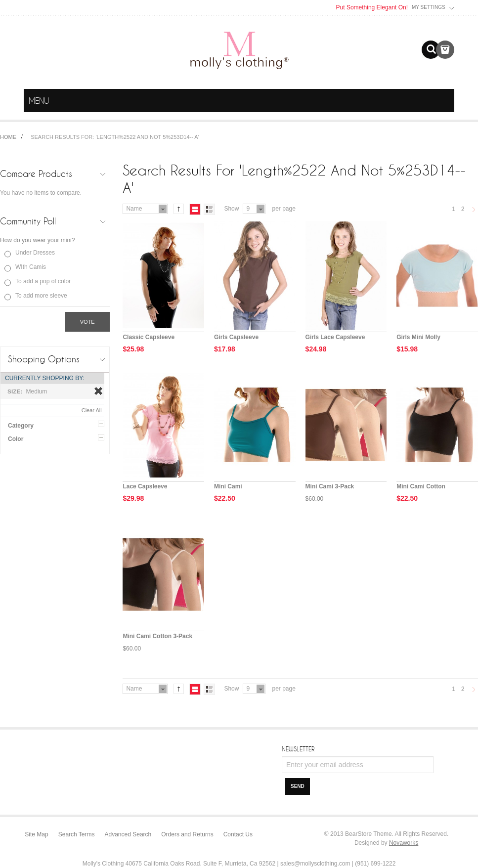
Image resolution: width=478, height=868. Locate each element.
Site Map (36, 834)
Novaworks (404, 843)
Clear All (92, 410)
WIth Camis (31, 267)
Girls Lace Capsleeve (335, 337)
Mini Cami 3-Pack (330, 486)
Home (8, 137)
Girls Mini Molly (418, 337)
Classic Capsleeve (149, 337)
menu (445, 101)
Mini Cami (228, 486)
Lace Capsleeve (145, 486)
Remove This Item (98, 391)
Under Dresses (35, 253)
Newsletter (298, 749)
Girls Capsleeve (236, 337)
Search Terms (77, 834)
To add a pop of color (43, 281)
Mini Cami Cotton (421, 486)
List (209, 209)
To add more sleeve (41, 296)
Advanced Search (128, 834)
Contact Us (238, 834)
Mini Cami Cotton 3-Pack (157, 636)
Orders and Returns (187, 834)
